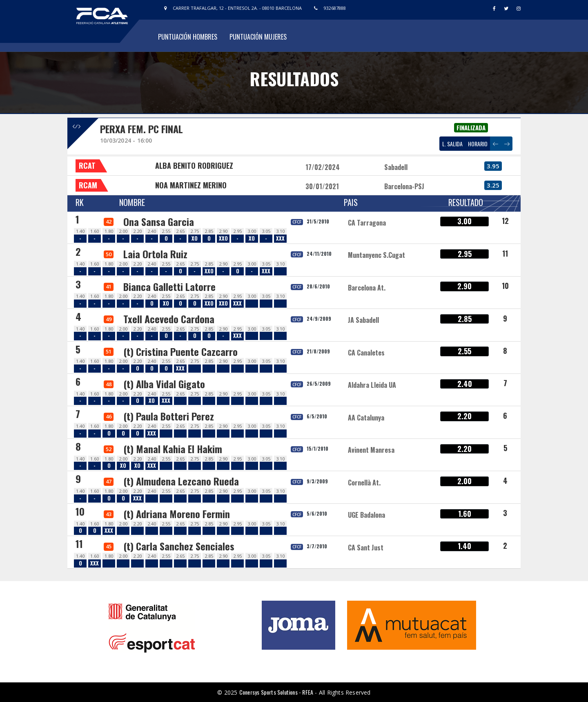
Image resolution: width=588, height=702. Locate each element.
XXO (223, 238)
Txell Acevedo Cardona (169, 319)
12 (505, 221)
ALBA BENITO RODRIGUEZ (194, 165)
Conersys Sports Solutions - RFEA (276, 692)
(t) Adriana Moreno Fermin (177, 514)
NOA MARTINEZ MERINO (191, 185)
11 (505, 253)
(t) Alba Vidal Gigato (164, 384)
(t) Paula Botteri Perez (169, 416)
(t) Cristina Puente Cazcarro (180, 351)
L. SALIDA (452, 144)
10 (505, 286)
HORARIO (478, 144)
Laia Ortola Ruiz (155, 254)
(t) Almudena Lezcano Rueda (181, 481)
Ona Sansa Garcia (159, 221)
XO (195, 238)
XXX (280, 238)
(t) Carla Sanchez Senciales (179, 546)
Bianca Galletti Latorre (169, 286)
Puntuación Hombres (188, 37)
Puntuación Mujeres (258, 37)
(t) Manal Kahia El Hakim (173, 449)
